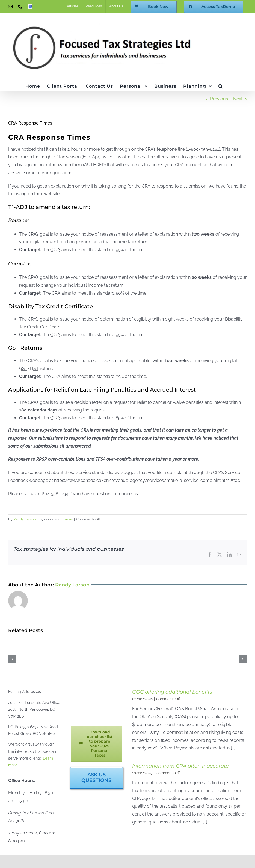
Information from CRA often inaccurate (180, 766)
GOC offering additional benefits (172, 692)
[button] (221, 86)
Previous (219, 99)
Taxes (68, 519)
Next (238, 99)
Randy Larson (25, 519)
